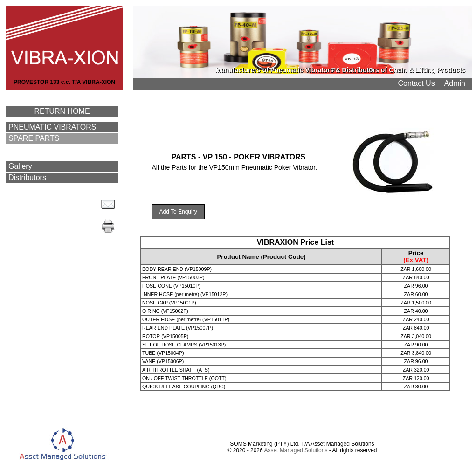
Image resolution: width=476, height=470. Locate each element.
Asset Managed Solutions (296, 450)
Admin (455, 83)
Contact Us (417, 83)
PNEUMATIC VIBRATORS (52, 127)
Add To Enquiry (178, 212)
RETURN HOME (62, 111)
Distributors (27, 177)
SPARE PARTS (34, 138)
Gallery (20, 166)
